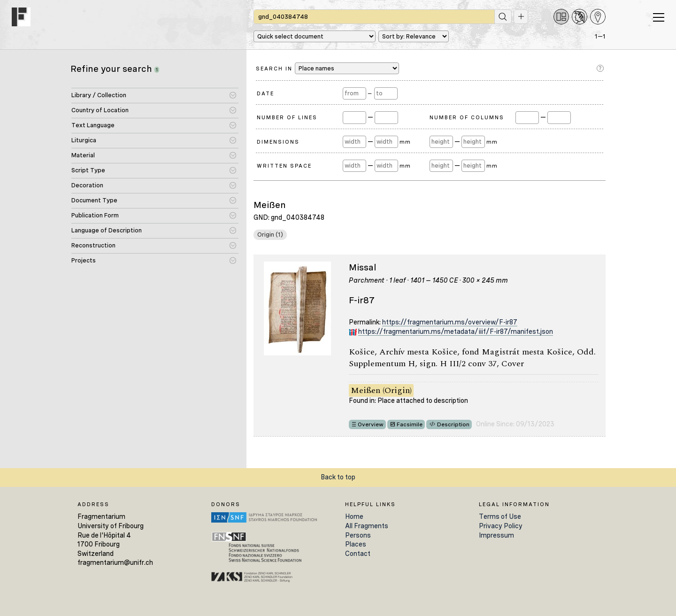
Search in (327, 68)
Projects (84, 260)
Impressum (496, 535)
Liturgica (84, 140)
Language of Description (107, 230)
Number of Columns (467, 117)
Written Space (284, 166)
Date (265, 93)
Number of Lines (287, 117)
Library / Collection (99, 95)
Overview (371, 424)
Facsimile (410, 424)
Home (354, 516)
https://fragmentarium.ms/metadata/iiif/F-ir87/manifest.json (456, 331)
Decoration (87, 185)
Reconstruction (93, 245)
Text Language (93, 125)
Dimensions (278, 142)
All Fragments (367, 526)
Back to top (338, 477)
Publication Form (95, 215)
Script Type (88, 170)
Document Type (94, 200)
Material (83, 155)
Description (453, 424)
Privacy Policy (501, 526)
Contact (358, 554)
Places (356, 544)
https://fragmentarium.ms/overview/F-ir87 (450, 322)
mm (405, 142)
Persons (358, 535)
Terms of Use (500, 516)
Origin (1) (270, 235)
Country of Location (100, 110)
